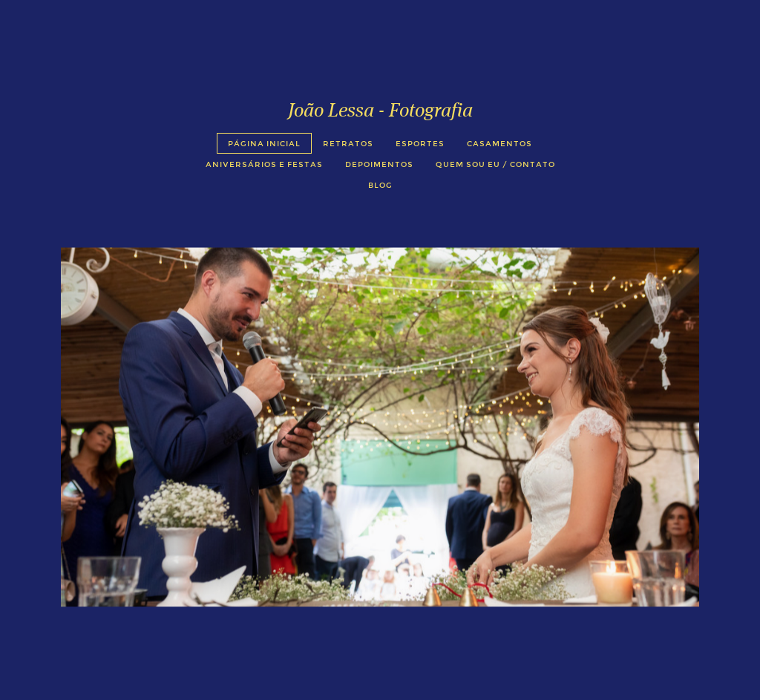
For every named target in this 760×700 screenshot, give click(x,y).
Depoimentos (379, 164)
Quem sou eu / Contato (495, 164)
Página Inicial (264, 144)
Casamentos (499, 144)
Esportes (420, 144)
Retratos (348, 144)
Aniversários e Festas (264, 164)
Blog (380, 185)
